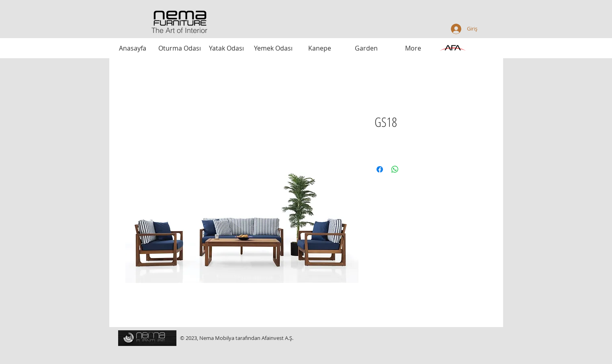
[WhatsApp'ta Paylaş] (395, 169)
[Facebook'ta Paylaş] (380, 169)
